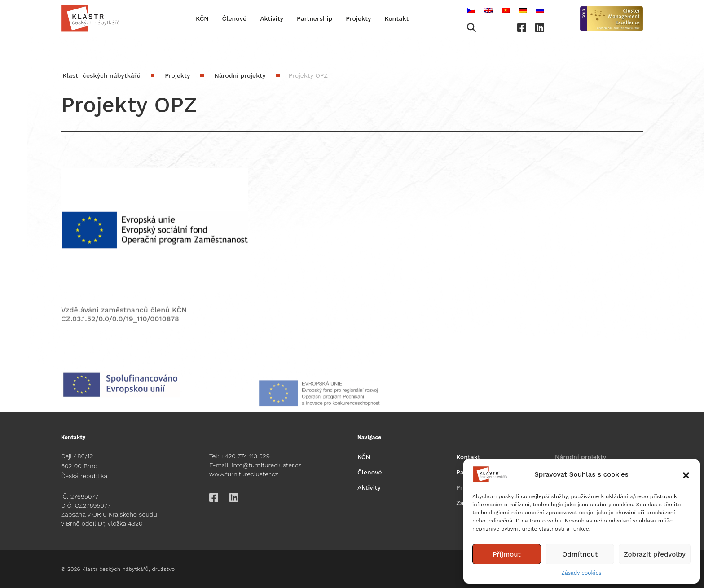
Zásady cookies (581, 573)
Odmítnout (580, 554)
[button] (686, 474)
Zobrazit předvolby (655, 554)
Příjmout (507, 554)
